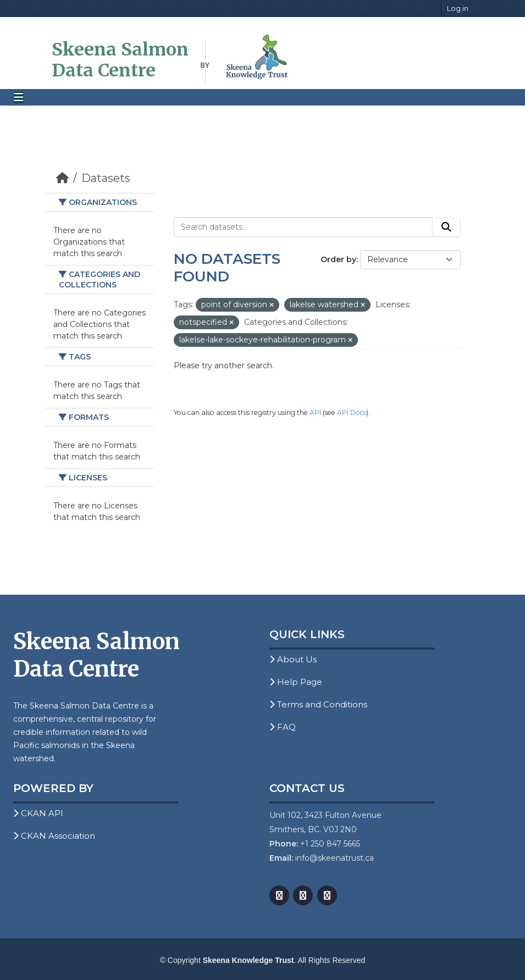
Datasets (106, 178)
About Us (293, 659)
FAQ (283, 727)
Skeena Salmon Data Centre (120, 60)
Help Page (296, 682)
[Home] (62, 178)
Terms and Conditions (318, 704)
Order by (338, 259)
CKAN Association (54, 836)
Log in (458, 8)
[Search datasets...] (303, 227)
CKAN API (38, 813)
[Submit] (446, 227)
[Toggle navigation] (19, 98)
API (315, 413)
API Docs (352, 413)
